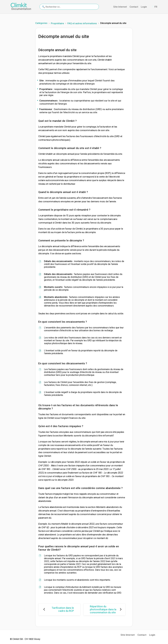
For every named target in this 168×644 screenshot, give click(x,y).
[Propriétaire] (58, 23)
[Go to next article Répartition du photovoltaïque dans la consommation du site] (104, 609)
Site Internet (128, 635)
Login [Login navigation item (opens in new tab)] (144, 7)
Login (152, 635)
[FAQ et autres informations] (82, 23)
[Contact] (150, 7)
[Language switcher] (154, 7)
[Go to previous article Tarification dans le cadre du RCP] (59, 609)
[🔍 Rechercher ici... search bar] (69, 7)
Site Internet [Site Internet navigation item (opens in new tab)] (120, 7)
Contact (142, 635)
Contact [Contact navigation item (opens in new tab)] (134, 7)
